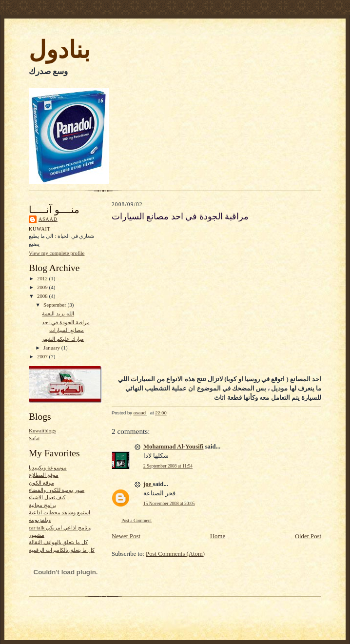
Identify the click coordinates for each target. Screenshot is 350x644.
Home (218, 536)
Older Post (308, 536)
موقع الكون (41, 483)
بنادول (59, 49)
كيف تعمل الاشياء (47, 497)
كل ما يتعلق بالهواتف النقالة (58, 542)
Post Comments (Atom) (175, 554)
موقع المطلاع (44, 475)
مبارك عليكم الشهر (63, 339)
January (52, 348)
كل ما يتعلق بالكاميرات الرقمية (62, 550)
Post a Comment (136, 521)
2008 (43, 296)
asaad (48, 219)
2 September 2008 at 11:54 (168, 466)
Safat (34, 438)
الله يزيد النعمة (58, 313)
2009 (43, 287)
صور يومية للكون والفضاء (57, 490)
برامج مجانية (42, 505)
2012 (43, 278)
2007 (43, 356)
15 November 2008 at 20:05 (169, 504)
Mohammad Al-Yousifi (173, 447)
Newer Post (126, 536)
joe (148, 484)
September (56, 305)
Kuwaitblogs (42, 430)
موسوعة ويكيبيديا (48, 468)
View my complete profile (57, 253)
